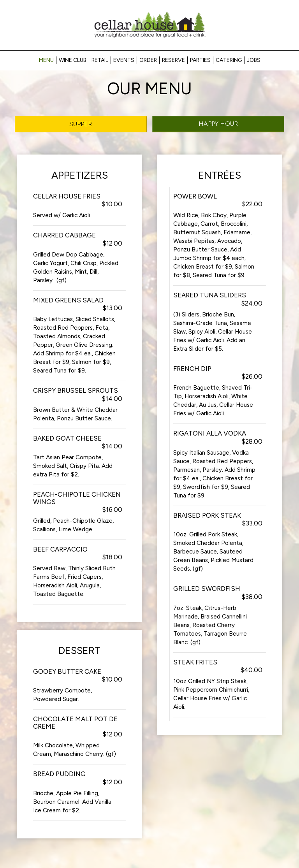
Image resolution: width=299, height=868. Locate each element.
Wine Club (73, 60)
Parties (200, 60)
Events (124, 60)
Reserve (173, 60)
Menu (46, 60)
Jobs (254, 60)
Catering (229, 60)
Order (148, 60)
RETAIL (100, 60)
